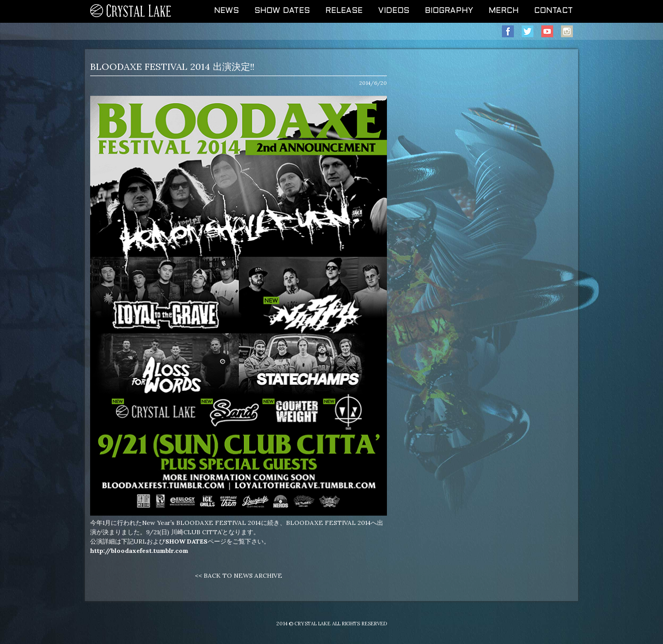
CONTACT (553, 11)
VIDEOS (394, 11)
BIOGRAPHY (449, 11)
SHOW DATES (282, 11)
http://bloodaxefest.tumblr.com (139, 551)
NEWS (226, 11)
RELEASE (344, 11)
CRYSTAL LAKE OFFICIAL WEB (131, 11)
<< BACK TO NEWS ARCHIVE (239, 575)
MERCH (503, 11)
